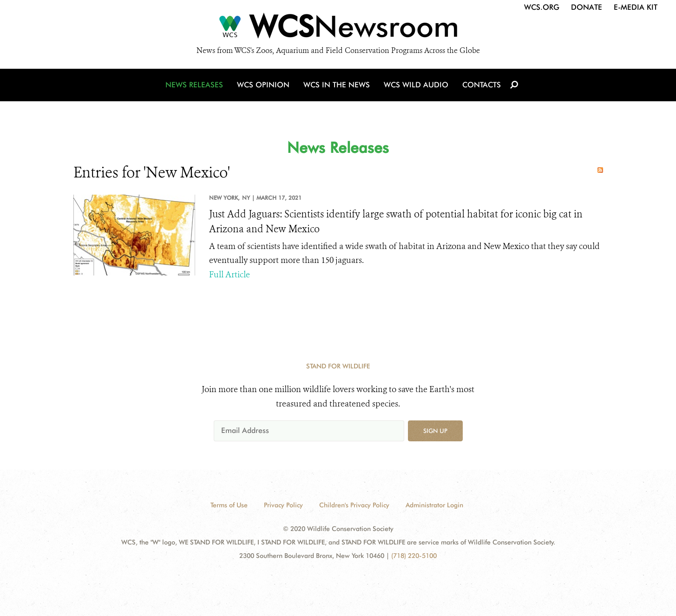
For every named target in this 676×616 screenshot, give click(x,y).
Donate (587, 7)
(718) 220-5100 (414, 556)
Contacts (482, 85)
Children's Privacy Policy (354, 505)
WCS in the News (337, 85)
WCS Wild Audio (416, 85)
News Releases (194, 85)
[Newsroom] (338, 29)
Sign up (435, 431)
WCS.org (542, 7)
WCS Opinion (263, 85)
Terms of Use (229, 505)
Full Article (230, 275)
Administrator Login (434, 505)
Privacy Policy (283, 505)
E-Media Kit (636, 7)
